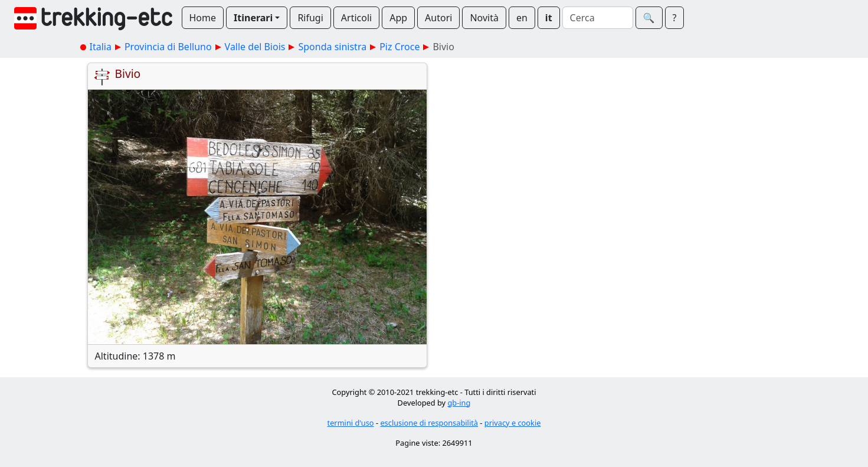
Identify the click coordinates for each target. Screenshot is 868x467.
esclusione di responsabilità (429, 423)
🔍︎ (649, 18)
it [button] (549, 18)
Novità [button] (484, 18)
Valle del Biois (255, 47)
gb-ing (459, 403)
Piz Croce (399, 47)
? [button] (675, 18)
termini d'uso (351, 423)
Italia (101, 47)
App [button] (398, 18)
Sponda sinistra (332, 47)
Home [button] (203, 18)
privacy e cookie (513, 423)
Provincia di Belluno (168, 47)
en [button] (522, 18)
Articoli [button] (356, 18)
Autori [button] (438, 18)
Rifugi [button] (310, 18)
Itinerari (253, 18)
